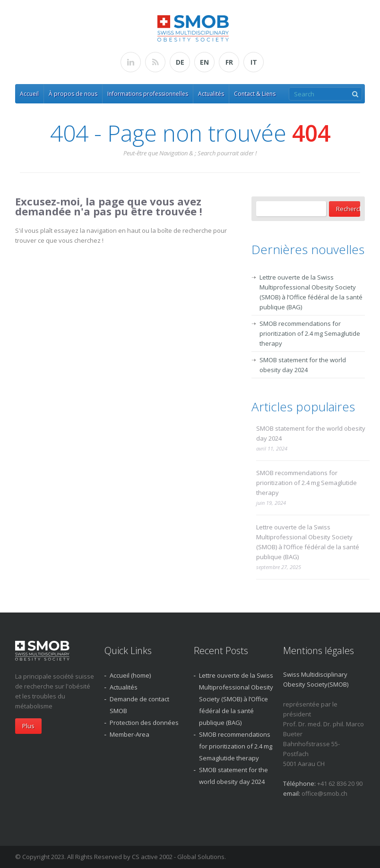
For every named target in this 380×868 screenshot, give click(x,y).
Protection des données (144, 723)
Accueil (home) (130, 675)
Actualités (211, 94)
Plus (28, 726)
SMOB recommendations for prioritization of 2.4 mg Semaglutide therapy (310, 333)
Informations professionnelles (148, 94)
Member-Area (130, 734)
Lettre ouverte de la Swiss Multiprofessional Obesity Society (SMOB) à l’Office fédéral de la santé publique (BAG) (308, 542)
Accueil (29, 94)
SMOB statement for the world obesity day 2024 (311, 433)
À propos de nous (73, 94)
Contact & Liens (255, 94)
